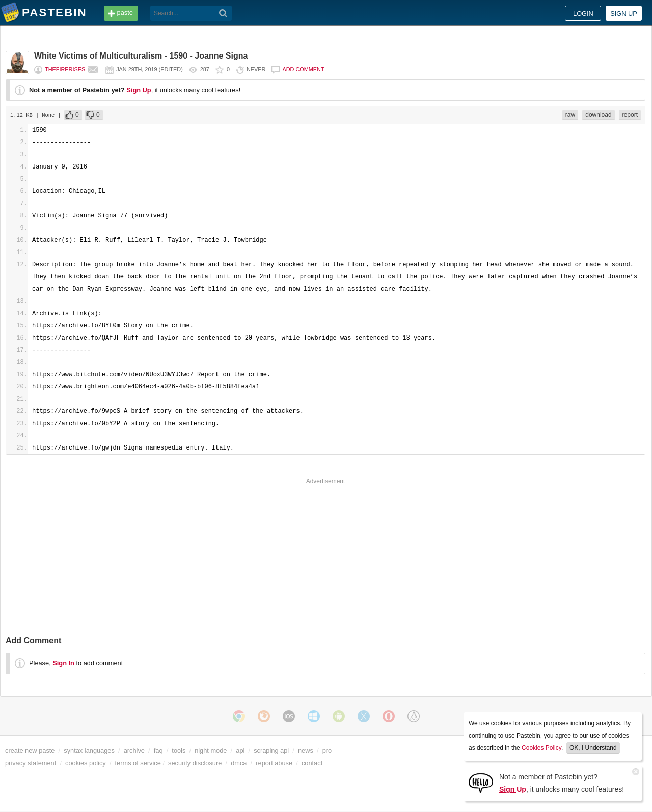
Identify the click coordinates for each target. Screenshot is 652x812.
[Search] (223, 13)
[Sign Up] (481, 782)
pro (327, 751)
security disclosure (195, 763)
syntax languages (89, 751)
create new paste (30, 751)
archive (134, 751)
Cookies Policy (541, 748)
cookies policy (86, 763)
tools (179, 751)
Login (583, 13)
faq (158, 751)
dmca (239, 763)
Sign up (624, 13)
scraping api (271, 751)
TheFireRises (65, 69)
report (630, 115)
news (306, 751)
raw (570, 115)
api (240, 751)
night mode (211, 751)
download (598, 115)
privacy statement (31, 763)
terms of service (138, 763)
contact (312, 763)
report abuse (274, 763)
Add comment (303, 69)
